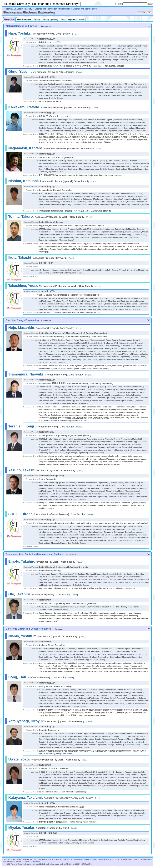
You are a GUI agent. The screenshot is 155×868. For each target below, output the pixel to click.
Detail (75, 34)
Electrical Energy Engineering (22, 320)
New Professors (24, 19)
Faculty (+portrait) (50, 19)
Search (81, 19)
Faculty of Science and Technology (41, 9)
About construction (32, 862)
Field (63, 19)
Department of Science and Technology (77, 9)
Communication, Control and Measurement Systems (35, 554)
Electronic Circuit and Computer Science (28, 629)
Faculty (37, 19)
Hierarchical (9, 19)
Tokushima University (13, 9)
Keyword (72, 19)
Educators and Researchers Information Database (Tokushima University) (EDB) (83, 859)
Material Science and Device (22, 26)
